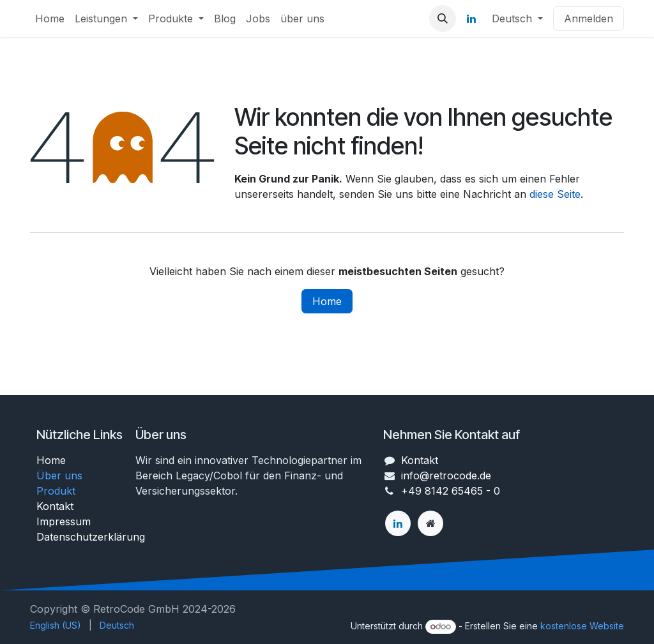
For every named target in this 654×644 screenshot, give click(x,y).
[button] (443, 19)
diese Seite (555, 194)
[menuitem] (50, 19)
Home (327, 301)
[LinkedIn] (471, 19)
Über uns (59, 476)
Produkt (56, 491)
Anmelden (589, 19)
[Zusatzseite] (430, 523)
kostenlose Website (582, 626)
